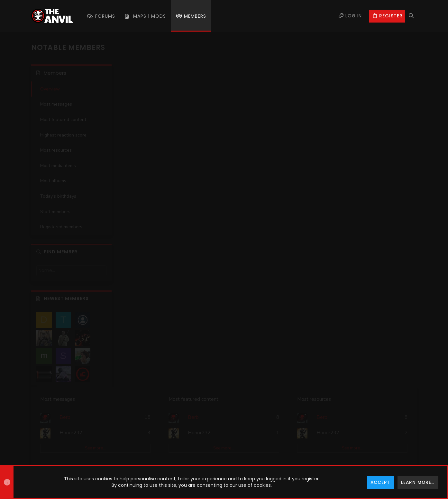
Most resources (56, 150)
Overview (50, 89)
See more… (170, 126)
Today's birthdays (58, 196)
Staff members (55, 212)
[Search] (411, 16)
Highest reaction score (63, 135)
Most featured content (63, 120)
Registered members (61, 227)
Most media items (58, 166)
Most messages (56, 104)
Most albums (53, 181)
